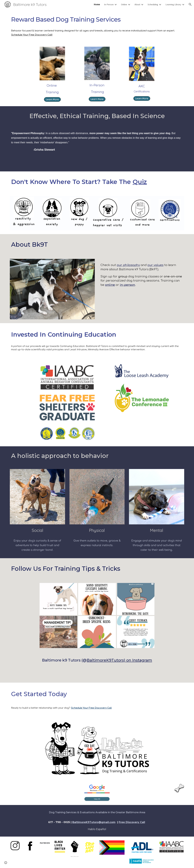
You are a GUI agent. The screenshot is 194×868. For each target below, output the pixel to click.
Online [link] (124, 4)
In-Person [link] (109, 4)
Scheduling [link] (153, 4)
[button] (190, 4)
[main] (97, 19)
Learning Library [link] (173, 4)
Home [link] (97, 4)
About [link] (137, 4)
